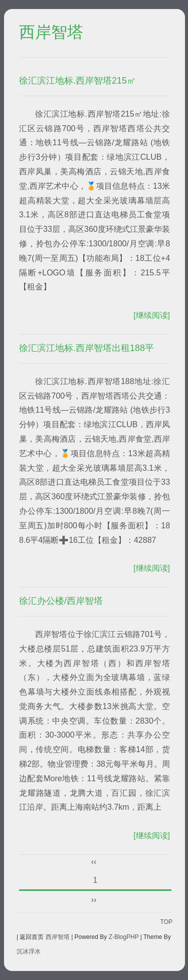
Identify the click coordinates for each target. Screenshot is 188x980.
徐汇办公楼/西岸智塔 (61, 601)
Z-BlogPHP (124, 937)
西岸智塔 (51, 33)
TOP (166, 922)
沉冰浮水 (29, 951)
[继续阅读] (152, 315)
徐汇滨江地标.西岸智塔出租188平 (86, 348)
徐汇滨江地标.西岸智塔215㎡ (77, 81)
